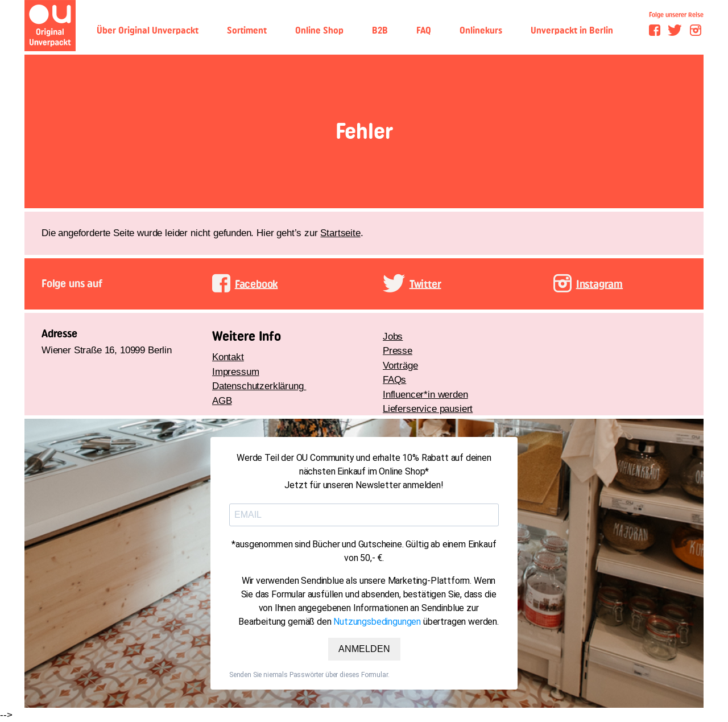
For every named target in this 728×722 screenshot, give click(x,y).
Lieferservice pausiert (428, 409)
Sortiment (247, 30)
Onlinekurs (481, 30)
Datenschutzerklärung (259, 386)
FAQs (394, 380)
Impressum (235, 372)
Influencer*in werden (425, 395)
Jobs (393, 337)
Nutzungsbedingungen (377, 622)
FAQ (424, 30)
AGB (222, 401)
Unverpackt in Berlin (572, 30)
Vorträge (400, 366)
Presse (398, 351)
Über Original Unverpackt (148, 30)
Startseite (340, 233)
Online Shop (319, 30)
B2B (380, 30)
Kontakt (228, 357)
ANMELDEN (364, 649)
